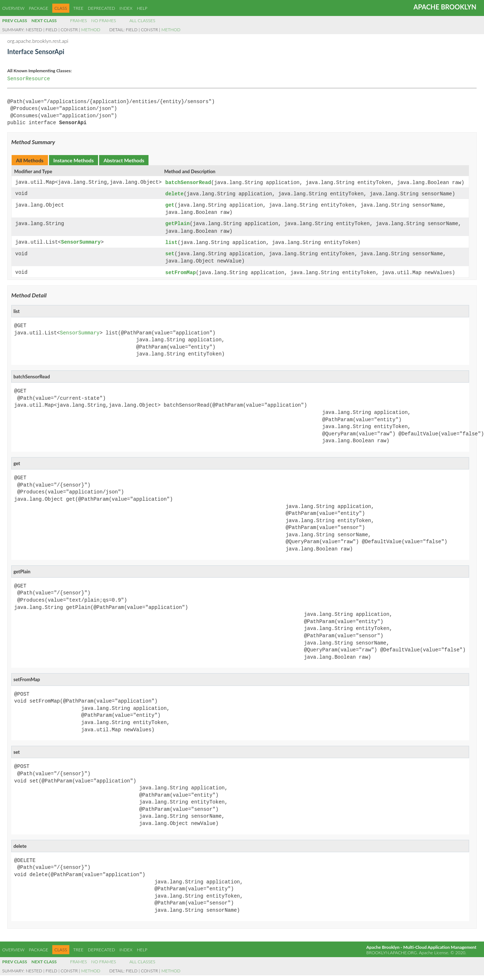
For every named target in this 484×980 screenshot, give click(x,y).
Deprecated (101, 8)
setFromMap (180, 270)
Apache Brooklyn (445, 7)
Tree (78, 8)
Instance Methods (74, 160)
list (171, 241)
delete (174, 193)
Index (126, 8)
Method (91, 30)
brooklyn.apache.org (392, 950)
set (170, 252)
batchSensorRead (188, 182)
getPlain (177, 223)
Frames (78, 21)
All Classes (142, 21)
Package (38, 8)
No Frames (103, 21)
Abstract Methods (124, 160)
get (170, 205)
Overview (13, 8)
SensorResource (29, 79)
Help (142, 8)
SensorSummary (81, 241)
